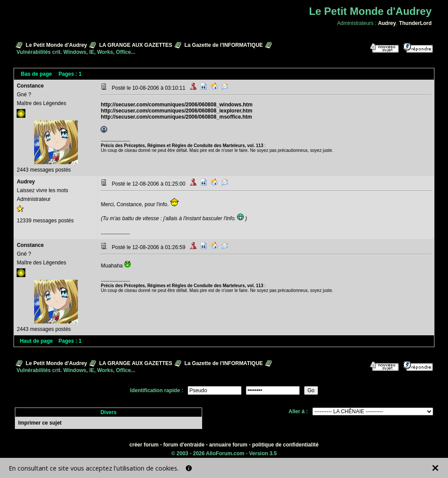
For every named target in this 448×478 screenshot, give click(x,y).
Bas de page (37, 74)
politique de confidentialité (285, 445)
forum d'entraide (184, 445)
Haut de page (36, 341)
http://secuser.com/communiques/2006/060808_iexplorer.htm (176, 111)
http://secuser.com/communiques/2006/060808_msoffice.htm (176, 117)
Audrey (387, 23)
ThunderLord (415, 23)
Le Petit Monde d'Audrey (56, 45)
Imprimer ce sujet (40, 423)
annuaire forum (228, 445)
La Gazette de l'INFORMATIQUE (224, 45)
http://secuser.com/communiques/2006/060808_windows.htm (177, 105)
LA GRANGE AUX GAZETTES (136, 45)
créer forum (144, 445)
